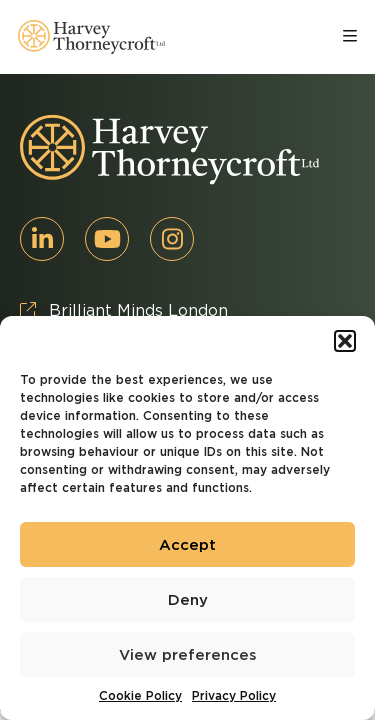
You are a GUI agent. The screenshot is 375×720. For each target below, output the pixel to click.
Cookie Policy (140, 695)
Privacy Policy (234, 695)
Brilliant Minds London (124, 310)
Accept (187, 545)
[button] (345, 341)
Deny (188, 600)
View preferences (188, 655)
